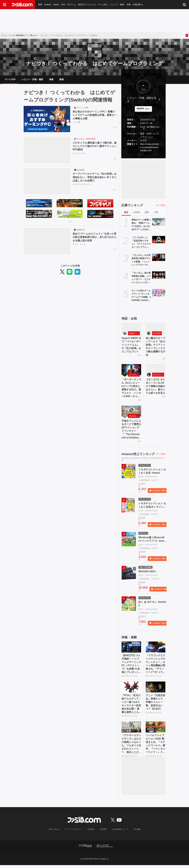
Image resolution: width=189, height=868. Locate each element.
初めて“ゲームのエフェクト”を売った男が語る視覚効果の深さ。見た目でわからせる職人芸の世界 (95, 238)
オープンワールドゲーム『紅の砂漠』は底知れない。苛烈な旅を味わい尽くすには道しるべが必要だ (95, 178)
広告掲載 (137, 832)
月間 (156, 213)
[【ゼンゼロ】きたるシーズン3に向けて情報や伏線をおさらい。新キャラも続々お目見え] (156, 370)
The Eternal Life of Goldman (135, 417)
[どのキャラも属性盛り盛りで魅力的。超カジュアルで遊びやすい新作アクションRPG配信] (47, 151)
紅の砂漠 (81, 170)
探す (148, 109)
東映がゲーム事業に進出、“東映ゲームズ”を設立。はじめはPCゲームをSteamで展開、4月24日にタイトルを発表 (141, 225)
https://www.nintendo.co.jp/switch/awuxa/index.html (149, 148)
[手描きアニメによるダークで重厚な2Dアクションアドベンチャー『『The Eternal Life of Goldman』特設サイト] (131, 412)
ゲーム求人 (103, 5)
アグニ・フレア (79, 245)
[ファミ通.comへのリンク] (22, 5)
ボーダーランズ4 (135, 376)
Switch (56, 5)
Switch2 (48, 5)
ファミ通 (76, 123)
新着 (40, 5)
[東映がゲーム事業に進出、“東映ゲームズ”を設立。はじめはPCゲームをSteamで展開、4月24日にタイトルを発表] (159, 222)
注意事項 (103, 832)
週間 (147, 213)
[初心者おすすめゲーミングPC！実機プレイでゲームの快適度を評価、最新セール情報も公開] (47, 119)
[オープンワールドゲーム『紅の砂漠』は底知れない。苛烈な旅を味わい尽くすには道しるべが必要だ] (47, 182)
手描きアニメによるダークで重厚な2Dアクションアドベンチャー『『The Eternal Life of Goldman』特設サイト (131, 431)
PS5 (63, 5)
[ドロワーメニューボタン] (5, 5)
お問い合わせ (54, 832)
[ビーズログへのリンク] (105, 849)
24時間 (137, 213)
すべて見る (161, 206)
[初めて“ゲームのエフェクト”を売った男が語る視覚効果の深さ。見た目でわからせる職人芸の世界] (47, 242)
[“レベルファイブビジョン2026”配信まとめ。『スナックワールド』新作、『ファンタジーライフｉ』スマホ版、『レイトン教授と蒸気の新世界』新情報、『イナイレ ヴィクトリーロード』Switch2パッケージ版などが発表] (156, 729)
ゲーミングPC (83, 108)
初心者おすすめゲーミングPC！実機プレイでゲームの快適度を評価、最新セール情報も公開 (95, 116)
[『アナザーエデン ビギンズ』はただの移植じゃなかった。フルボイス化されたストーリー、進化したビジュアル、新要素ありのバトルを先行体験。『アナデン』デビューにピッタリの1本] (131, 729)
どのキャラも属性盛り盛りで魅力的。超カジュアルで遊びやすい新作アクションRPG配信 (95, 146)
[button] (143, 155)
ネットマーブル (79, 154)
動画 (122, 5)
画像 (51, 80)
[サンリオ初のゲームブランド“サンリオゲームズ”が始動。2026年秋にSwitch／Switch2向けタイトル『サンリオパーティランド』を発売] (159, 293)
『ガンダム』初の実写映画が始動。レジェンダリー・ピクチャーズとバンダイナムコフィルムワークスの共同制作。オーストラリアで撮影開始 (141, 278)
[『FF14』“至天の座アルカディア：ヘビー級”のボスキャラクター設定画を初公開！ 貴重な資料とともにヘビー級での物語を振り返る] (131, 689)
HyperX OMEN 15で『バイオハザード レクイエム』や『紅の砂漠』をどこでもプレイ (131, 347)
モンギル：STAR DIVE (86, 139)
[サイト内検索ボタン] (184, 5)
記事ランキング (132, 206)
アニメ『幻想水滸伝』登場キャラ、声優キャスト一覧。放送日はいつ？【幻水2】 (155, 704)
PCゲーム (71, 5)
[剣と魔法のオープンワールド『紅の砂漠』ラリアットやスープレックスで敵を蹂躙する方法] (156, 329)
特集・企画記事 (134, 5)
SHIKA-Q (81, 230)
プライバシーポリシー (74, 832)
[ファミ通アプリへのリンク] (85, 849)
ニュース (114, 5)
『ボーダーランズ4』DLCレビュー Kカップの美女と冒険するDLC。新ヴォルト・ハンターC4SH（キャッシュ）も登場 (131, 389)
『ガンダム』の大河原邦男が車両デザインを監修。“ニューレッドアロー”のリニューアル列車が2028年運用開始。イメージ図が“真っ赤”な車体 (141, 261)
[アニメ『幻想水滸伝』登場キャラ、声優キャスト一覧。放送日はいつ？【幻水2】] (156, 689)
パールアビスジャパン (82, 185)
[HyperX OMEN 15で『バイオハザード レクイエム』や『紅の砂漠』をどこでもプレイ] (131, 329)
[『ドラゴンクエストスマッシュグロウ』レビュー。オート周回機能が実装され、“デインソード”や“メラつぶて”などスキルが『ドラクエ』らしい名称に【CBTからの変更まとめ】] (156, 649)
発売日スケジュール (87, 5)
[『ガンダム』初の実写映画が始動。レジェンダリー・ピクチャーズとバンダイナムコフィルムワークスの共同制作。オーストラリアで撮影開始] (159, 275)
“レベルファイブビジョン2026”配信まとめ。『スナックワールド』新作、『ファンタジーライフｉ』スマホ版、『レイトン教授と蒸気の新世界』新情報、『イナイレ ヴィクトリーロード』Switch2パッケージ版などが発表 (155, 747)
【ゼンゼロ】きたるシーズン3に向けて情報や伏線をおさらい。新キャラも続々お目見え (155, 387)
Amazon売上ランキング (138, 456)
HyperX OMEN (135, 334)
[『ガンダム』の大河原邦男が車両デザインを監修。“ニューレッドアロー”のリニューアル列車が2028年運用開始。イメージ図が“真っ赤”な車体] (159, 258)
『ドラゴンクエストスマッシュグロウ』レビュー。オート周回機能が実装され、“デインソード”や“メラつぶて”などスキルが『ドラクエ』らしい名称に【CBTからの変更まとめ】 (155, 666)
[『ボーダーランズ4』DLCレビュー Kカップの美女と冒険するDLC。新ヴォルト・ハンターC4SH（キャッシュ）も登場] (131, 370)
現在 (126, 213)
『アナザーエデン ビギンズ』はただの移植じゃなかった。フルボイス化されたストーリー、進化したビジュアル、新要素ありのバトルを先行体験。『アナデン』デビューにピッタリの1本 (131, 747)
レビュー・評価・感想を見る (142, 100)
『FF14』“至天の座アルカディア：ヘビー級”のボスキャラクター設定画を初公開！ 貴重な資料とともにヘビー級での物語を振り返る (131, 706)
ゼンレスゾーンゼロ (159, 376)
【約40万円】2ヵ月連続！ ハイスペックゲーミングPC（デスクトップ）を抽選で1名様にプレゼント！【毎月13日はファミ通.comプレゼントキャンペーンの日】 (131, 666)
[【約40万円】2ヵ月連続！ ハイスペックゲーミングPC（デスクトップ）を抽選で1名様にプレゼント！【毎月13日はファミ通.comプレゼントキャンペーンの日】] (131, 649)
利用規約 (91, 832)
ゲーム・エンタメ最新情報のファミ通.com (19, 35)
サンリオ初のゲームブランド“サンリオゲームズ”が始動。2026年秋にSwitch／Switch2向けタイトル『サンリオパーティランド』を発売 (141, 296)
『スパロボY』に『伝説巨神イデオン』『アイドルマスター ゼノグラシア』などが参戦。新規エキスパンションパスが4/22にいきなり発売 (141, 243)
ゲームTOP (10, 80)
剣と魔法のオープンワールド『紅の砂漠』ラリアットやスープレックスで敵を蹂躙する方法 (155, 347)
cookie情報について (120, 832)
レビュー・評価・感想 (32, 80)
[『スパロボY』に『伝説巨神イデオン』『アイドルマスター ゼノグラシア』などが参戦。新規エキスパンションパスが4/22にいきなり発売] (159, 240)
